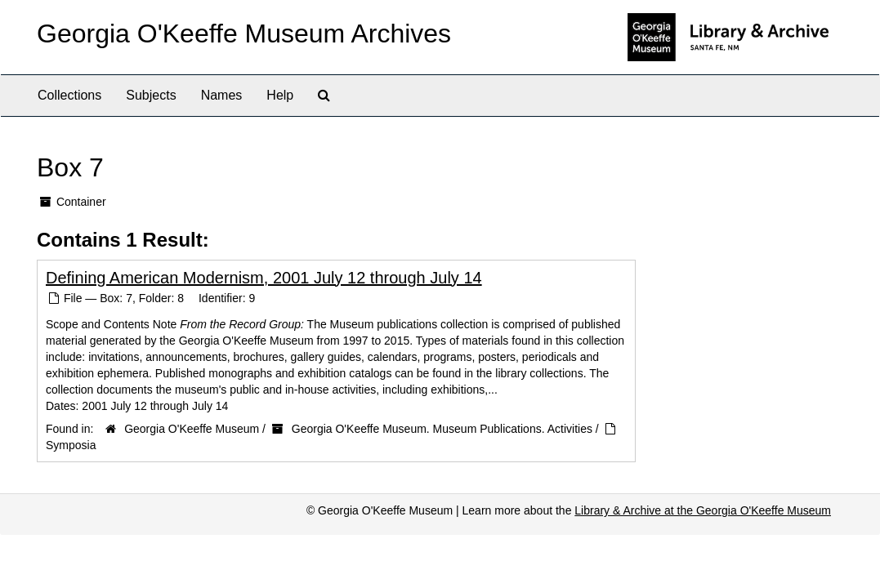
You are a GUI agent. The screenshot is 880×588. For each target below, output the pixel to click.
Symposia (71, 445)
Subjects (151, 95)
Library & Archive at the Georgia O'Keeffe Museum (703, 510)
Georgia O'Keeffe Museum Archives (244, 33)
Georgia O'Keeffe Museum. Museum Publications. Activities (442, 429)
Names (222, 95)
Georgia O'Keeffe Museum (192, 429)
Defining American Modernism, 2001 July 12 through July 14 (264, 278)
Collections (69, 95)
